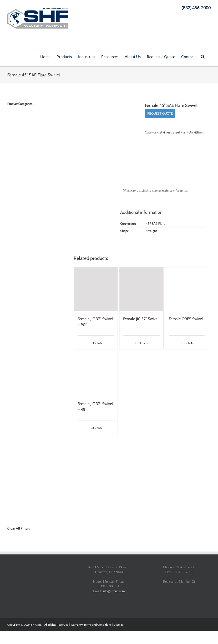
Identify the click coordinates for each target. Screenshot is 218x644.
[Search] (203, 56)
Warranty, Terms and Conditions (91, 625)
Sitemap (119, 625)
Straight (151, 231)
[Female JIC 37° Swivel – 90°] (96, 289)
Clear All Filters (19, 528)
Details (98, 343)
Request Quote (160, 113)
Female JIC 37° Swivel (141, 319)
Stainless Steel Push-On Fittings (182, 132)
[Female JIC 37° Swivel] (141, 289)
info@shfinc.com (114, 591)
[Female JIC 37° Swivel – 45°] (96, 374)
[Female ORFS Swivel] (187, 289)
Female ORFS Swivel (186, 319)
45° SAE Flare (156, 224)
